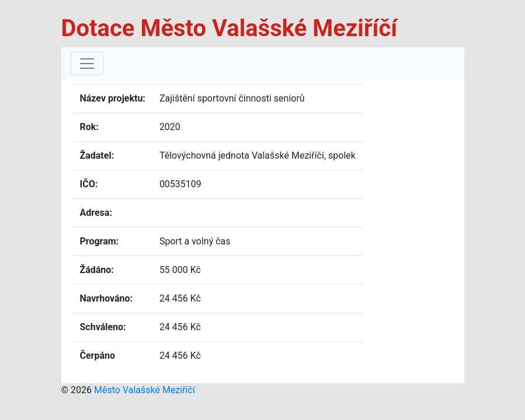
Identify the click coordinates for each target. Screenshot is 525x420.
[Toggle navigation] (87, 64)
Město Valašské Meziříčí (145, 390)
